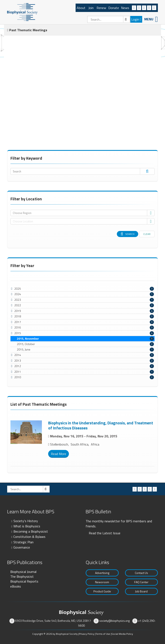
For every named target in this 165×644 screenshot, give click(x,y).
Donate (114, 8)
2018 (18, 316)
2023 (18, 300)
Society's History (26, 521)
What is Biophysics (27, 526)
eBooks (16, 586)
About (81, 8)
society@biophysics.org (114, 621)
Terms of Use (103, 634)
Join (91, 8)
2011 (18, 372)
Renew (101, 8)
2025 (18, 289)
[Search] (109, 19)
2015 (18, 333)
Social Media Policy (122, 634)
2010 (18, 377)
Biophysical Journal (23, 572)
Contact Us (141, 573)
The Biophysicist (22, 576)
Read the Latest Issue (105, 533)
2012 (18, 366)
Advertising (102, 573)
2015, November (85, 339)
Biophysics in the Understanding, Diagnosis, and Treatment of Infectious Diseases (101, 425)
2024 (18, 294)
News (125, 8)
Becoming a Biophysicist (31, 531)
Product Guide (102, 591)
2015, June (85, 349)
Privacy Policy (87, 634)
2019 (18, 311)
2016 (18, 327)
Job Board (141, 591)
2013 (18, 360)
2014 (18, 355)
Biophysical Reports (24, 581)
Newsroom (102, 582)
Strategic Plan (23, 542)
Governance (22, 547)
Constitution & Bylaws (29, 537)
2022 (18, 305)
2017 (18, 322)
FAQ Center (141, 582)
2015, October (85, 344)
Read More (59, 454)
